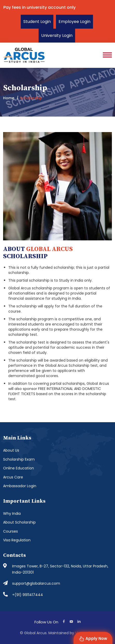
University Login (57, 35)
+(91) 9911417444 (28, 595)
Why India (12, 513)
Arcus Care (13, 477)
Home (9, 98)
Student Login (37, 22)
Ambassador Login (20, 486)
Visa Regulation (17, 540)
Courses (10, 531)
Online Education (19, 468)
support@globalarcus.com (36, 583)
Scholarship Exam (19, 459)
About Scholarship (19, 522)
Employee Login (74, 22)
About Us (11, 450)
